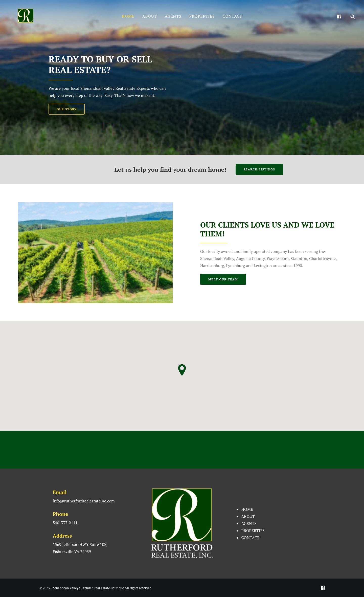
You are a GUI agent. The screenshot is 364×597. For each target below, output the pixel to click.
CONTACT (233, 16)
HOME (128, 16)
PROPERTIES (202, 16)
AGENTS (173, 16)
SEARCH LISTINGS (259, 169)
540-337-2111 (65, 523)
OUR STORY (67, 109)
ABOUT (150, 16)
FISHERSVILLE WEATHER (182, 450)
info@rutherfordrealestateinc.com (84, 501)
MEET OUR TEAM (223, 279)
